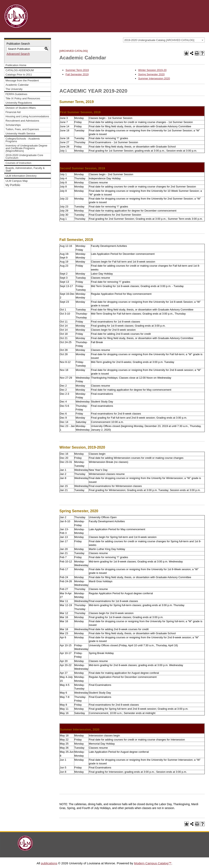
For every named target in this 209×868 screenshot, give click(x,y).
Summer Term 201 (76, 70)
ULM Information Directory (21, 176)
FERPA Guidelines (16, 94)
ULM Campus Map (17, 181)
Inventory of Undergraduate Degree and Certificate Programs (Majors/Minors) (26, 148)
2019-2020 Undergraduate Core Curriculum (24, 156)
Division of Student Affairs (21, 108)
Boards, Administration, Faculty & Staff (25, 169)
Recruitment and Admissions (22, 121)
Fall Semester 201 (76, 74)
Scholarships (13, 125)
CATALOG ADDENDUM (20, 70)
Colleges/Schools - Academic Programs (23, 140)
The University (14, 89)
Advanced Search (18, 54)
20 (163, 74)
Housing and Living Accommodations (27, 116)
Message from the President (22, 80)
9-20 (164, 70)
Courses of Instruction (18, 163)
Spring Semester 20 (150, 74)
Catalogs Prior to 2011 (19, 75)
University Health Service (20, 134)
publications (49, 863)
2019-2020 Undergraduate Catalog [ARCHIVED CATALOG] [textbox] (159, 40)
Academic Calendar (17, 85)
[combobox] (164, 40)
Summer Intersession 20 (153, 78)
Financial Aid (13, 112)
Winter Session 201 (150, 70)
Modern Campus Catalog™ (153, 863)
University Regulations (19, 103)
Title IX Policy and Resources (23, 98)
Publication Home (16, 65)
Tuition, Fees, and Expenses (22, 129)
